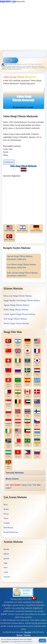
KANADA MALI (27, 393)
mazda (6, 549)
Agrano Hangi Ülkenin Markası (16, 305)
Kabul (42, 641)
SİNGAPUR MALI (8, 403)
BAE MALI (28, 402)
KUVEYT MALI (27, 432)
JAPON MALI (27, 352)
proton (6, 558)
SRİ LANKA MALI (8, 465)
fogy (5, 563)
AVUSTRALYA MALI (37, 403)
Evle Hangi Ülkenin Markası (15, 319)
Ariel (6, 572)
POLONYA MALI (8, 413)
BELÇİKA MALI (18, 403)
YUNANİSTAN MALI (37, 382)
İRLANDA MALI (8, 432)
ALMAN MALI (27, 343)
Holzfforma (8, 528)
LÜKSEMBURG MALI (37, 432)
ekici (6, 567)
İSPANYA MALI (27, 382)
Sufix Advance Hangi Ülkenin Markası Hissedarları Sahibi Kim (23, 274)
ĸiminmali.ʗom (9, 162)
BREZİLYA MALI (28, 442)
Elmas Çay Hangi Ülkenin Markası (18, 296)
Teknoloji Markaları (15, 473)
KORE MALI (37, 362)
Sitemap (27, 635)
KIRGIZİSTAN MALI (18, 454)
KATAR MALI (8, 393)
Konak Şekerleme (11, 532)
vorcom (7, 577)
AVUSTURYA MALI (18, 423)
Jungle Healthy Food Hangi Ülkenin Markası (22, 300)
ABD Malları (9, 228)
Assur (6, 518)
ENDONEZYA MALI (8, 423)
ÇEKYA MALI (37, 423)
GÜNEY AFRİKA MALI (8, 443)
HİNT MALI (18, 393)
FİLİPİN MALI (27, 454)
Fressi (6, 514)
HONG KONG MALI (8, 383)
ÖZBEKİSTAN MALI (8, 454)
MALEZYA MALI (18, 432)
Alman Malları (36, 228)
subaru (6, 554)
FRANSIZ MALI (37, 352)
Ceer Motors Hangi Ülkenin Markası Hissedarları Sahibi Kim (22, 266)
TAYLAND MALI (27, 413)
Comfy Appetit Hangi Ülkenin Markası (19, 314)
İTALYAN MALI (18, 362)
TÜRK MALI (8, 343)
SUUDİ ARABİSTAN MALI (18, 383)
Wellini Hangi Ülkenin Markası (16, 323)
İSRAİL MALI (18, 343)
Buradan (28, 632)
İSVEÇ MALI (27, 372)
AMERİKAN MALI (37, 343)
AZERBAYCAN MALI (28, 362)
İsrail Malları (22, 228)
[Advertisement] (23, 26)
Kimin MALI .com (8, 1)
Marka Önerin (12, 479)
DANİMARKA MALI (37, 393)
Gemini (7, 523)
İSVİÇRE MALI (8, 362)
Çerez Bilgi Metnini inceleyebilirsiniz (21, 642)
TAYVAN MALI (8, 372)
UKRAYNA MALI (37, 442)
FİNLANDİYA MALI (37, 413)
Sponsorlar (12, 1)
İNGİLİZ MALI (18, 352)
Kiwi (6, 505)
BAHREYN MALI (18, 442)
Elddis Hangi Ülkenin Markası (16, 310)
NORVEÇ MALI (18, 413)
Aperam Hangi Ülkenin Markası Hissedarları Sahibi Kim (20, 258)
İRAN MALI (27, 423)
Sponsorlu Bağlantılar (12, 176)
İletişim (20, 635)
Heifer (6, 509)
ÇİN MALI (8, 351)
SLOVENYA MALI (37, 454)
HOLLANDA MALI (37, 372)
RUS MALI (18, 371)
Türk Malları (9, 237)
